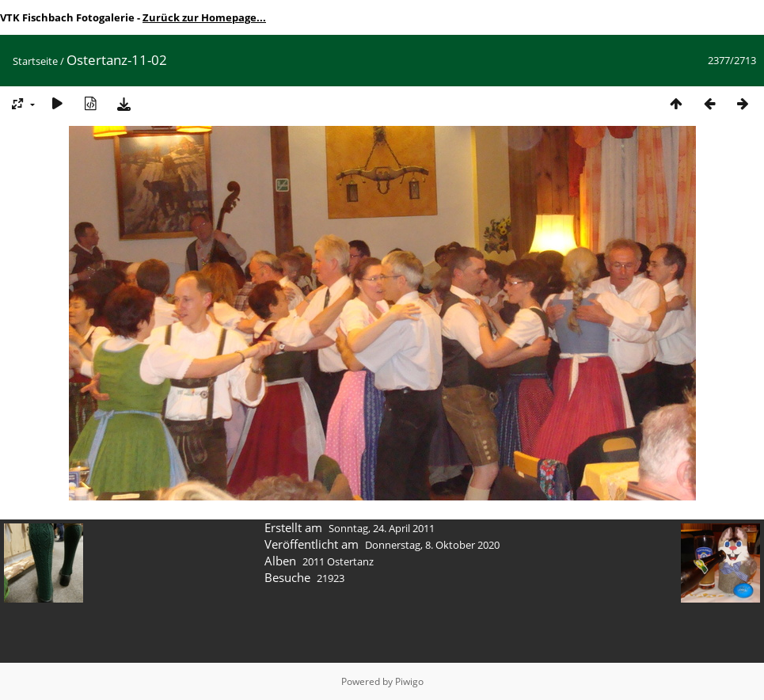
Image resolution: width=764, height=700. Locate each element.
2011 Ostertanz (338, 561)
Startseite (35, 61)
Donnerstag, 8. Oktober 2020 (432, 545)
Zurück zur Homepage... (204, 17)
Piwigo (409, 681)
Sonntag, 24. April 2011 (382, 528)
